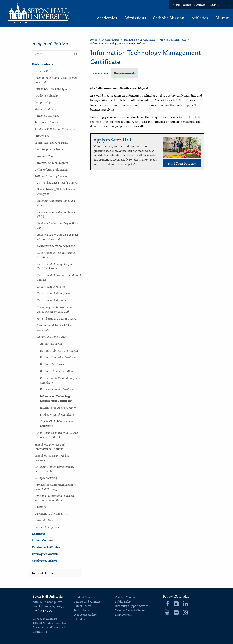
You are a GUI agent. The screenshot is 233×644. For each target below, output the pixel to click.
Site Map (79, 619)
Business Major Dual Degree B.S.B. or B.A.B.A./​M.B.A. (58, 236)
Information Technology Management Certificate (56, 398)
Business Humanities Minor (57, 371)
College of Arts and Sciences (52, 169)
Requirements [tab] (125, 73)
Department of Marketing (53, 300)
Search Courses (42, 540)
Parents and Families (87, 601)
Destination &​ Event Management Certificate (61, 380)
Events (187, 5)
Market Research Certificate (57, 414)
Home (94, 40)
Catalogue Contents (45, 554)
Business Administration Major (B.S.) (56, 214)
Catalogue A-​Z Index (46, 547)
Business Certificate (52, 364)
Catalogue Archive (45, 560)
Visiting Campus (126, 597)
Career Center (83, 606)
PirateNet (200, 5)
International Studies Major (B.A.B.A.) (54, 327)
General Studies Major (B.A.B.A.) (57, 318)
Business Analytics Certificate (58, 357)
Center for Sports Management (56, 246)
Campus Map (43, 102)
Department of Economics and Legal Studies (59, 277)
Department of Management (55, 293)
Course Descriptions (47, 527)
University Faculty (46, 520)
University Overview (47, 115)
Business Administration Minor (59, 350)
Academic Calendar (46, 95)
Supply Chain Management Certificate (57, 423)
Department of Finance (51, 286)
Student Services (85, 597)
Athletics (200, 18)
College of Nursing (46, 478)
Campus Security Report (130, 610)
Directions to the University (51, 513)
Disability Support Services (132, 606)
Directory (40, 507)
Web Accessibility (85, 614)
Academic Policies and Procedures (55, 129)
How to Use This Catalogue (51, 89)
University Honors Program (51, 163)
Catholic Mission (169, 18)
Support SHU (220, 5)
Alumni (222, 18)
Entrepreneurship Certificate (57, 389)
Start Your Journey (182, 163)
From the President (46, 71)
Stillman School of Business (52, 176)
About (176, 5)
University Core (44, 156)
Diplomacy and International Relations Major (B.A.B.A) (55, 309)
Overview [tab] (101, 73)
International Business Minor (58, 407)
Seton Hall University (48, 596)
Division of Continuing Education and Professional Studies (55, 498)
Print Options (43, 573)
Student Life (42, 136)
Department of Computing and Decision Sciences (56, 266)
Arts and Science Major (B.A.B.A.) (58, 182)
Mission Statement (46, 109)
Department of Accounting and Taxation (56, 255)
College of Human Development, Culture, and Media (54, 469)
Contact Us (40, 631)
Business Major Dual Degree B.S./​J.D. (58, 225)
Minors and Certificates (52, 336)
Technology (81, 610)
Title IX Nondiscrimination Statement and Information (51, 625)
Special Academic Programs (51, 142)
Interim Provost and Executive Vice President (56, 80)
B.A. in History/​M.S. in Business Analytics (57, 191)
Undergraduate (42, 64)
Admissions (135, 18)
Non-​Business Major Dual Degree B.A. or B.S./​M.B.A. (58, 435)
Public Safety (123, 601)
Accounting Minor (51, 343)
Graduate (38, 533)
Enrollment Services (47, 122)
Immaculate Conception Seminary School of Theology (55, 487)
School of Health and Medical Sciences (52, 458)
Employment (123, 614)
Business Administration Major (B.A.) (56, 203)
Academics (107, 18)
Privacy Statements (45, 618)
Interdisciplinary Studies (50, 149)
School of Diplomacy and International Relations (50, 446)
